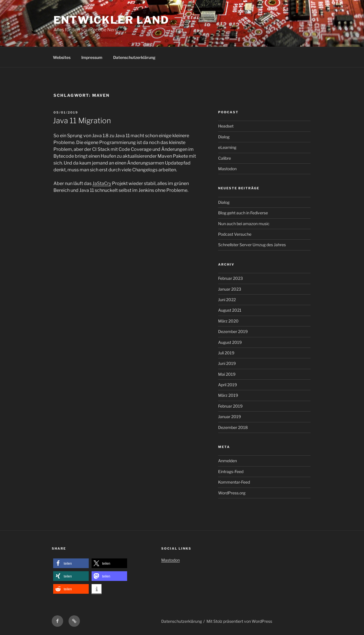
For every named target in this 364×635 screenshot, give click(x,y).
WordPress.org (232, 493)
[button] (71, 563)
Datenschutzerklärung (134, 57)
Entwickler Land (111, 20)
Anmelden (227, 461)
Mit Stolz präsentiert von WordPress (239, 621)
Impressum (92, 57)
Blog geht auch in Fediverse (243, 213)
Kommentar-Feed (234, 482)
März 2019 (228, 395)
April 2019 (227, 385)
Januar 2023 (230, 289)
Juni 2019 (227, 363)
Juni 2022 (227, 300)
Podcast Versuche (235, 234)
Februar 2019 (230, 406)
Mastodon (227, 169)
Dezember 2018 (233, 427)
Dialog (224, 137)
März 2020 (228, 321)
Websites (62, 57)
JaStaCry (102, 183)
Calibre (225, 158)
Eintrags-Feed (231, 471)
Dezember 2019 (233, 331)
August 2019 (230, 342)
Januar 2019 (229, 417)
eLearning (227, 147)
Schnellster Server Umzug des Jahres (252, 245)
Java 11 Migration (82, 121)
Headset (226, 126)
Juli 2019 (226, 353)
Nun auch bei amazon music (244, 224)
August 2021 (230, 310)
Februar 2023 (230, 278)
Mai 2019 (227, 374)
